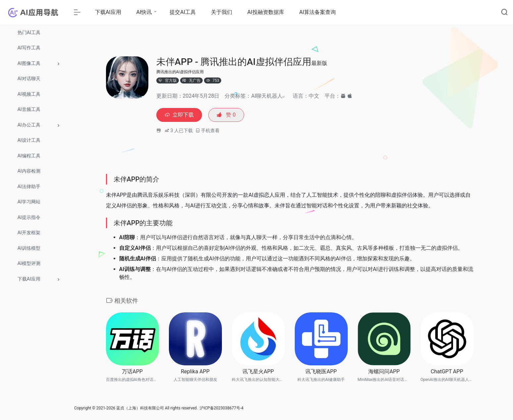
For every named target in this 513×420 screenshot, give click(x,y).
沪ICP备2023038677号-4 (222, 409)
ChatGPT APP (447, 372)
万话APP (132, 372)
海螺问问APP (384, 372)
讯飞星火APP (258, 372)
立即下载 (181, 115)
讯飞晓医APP (321, 372)
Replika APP (195, 372)
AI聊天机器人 (267, 96)
